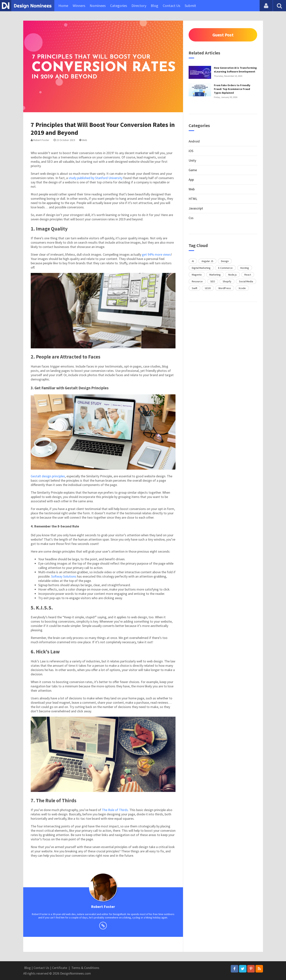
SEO (213, 281)
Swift (195, 288)
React (248, 275)
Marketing (215, 275)
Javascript (196, 208)
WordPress (225, 288)
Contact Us (171, 6)
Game (193, 170)
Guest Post (223, 35)
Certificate (60, 968)
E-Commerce (225, 268)
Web (83, 140)
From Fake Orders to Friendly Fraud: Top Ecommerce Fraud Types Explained (232, 89)
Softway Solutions (64, 576)
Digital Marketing (201, 268)
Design (225, 261)
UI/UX (208, 288)
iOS (191, 151)
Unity (192, 160)
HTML (193, 199)
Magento (197, 275)
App (191, 180)
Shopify (227, 281)
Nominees (98, 6)
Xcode (242, 288)
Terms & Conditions (85, 968)
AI (193, 261)
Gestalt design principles (48, 476)
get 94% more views (156, 254)
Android (194, 141)
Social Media (246, 281)
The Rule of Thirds (115, 810)
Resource (197, 281)
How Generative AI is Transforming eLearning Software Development (235, 70)
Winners (79, 6)
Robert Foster (40, 140)
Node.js (233, 275)
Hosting (245, 268)
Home (63, 6)
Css (191, 218)
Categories (119, 6)
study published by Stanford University (96, 178)
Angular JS (207, 261)
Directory (139, 6)
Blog (155, 6)
